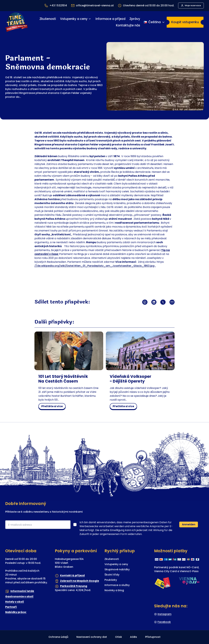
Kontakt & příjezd (72, 576)
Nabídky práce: (16, 612)
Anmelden (189, 524)
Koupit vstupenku (185, 22)
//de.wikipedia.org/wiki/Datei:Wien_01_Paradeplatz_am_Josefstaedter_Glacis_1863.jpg (94, 266)
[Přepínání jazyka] (154, 22)
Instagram (165, 614)
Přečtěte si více (53, 407)
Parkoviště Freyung (74, 586)
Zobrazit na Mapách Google (80, 581)
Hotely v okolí (15, 602)
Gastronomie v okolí (19, 596)
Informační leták (22, 591)
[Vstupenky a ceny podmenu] (90, 19)
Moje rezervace (193, 5)
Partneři (11, 607)
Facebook (164, 622)
